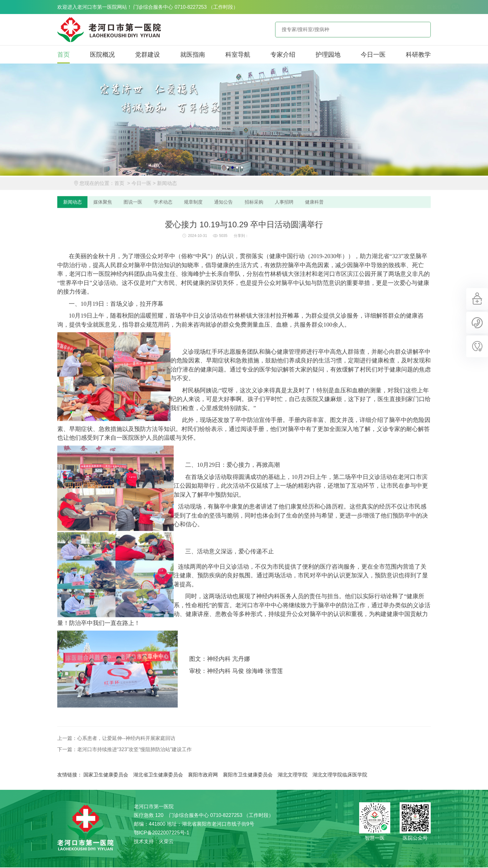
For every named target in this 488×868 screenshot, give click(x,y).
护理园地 (328, 55)
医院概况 (102, 55)
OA (426, 7)
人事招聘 (291, 226)
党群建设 (148, 55)
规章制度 (197, 226)
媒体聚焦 (104, 226)
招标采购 (260, 226)
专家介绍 (283, 55)
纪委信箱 (375, 7)
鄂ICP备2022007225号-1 (162, 833)
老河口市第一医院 (109, 30)
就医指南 (193, 55)
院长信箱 (407, 7)
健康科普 (322, 226)
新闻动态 (179, 207)
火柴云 (166, 842)
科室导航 (238, 55)
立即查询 (421, 30)
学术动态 (166, 226)
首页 (63, 55)
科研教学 (418, 55)
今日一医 (373, 55)
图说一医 (135, 226)
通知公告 (228, 226)
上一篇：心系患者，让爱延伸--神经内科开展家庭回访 (116, 763)
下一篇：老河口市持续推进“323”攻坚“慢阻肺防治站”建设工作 (124, 774)
